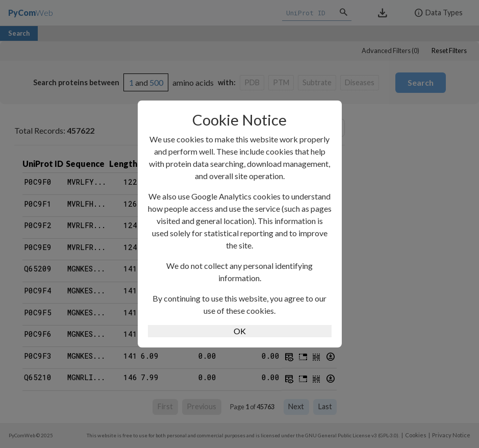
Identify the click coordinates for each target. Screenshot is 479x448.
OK (240, 331)
